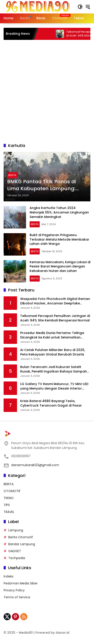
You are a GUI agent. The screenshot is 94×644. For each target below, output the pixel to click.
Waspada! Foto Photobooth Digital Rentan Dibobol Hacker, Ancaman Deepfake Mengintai (55, 301)
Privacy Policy (14, 590)
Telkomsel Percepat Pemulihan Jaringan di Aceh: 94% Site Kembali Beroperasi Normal (55, 318)
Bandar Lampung (22, 544)
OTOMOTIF (12, 491)
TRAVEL (9, 512)
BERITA (12, 175)
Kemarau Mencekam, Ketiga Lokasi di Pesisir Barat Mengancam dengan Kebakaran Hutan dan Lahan (60, 266)
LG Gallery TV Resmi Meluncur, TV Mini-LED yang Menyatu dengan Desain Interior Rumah (54, 386)
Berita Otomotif (21, 537)
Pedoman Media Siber (21, 583)
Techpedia (17, 558)
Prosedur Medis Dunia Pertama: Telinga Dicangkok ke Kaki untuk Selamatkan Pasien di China (52, 335)
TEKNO (9, 498)
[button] (80, 7)
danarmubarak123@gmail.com (35, 465)
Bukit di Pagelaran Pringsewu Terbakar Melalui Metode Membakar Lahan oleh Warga (59, 239)
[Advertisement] (47, 91)
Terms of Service (17, 597)
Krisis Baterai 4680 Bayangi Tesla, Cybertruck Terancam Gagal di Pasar (51, 403)
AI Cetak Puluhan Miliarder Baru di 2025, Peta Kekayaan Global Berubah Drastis (53, 352)
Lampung (16, 530)
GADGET (15, 551)
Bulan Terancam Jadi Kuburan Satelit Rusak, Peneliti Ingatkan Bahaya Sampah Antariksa (54, 369)
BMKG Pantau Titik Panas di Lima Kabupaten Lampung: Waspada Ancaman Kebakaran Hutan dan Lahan (44, 185)
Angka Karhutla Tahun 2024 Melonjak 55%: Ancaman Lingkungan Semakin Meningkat (59, 212)
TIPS (7, 505)
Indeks (9, 576)
